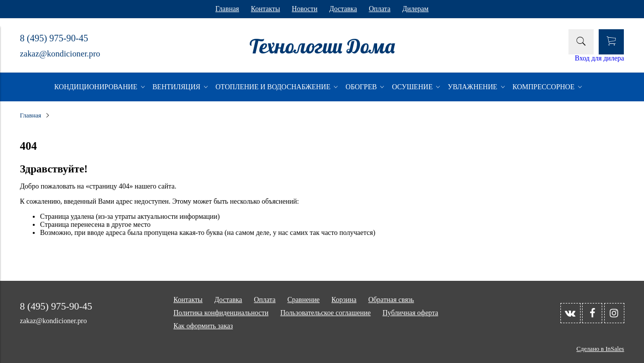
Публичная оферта (410, 313)
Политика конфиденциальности (221, 313)
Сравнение (304, 300)
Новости (305, 9)
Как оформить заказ (203, 326)
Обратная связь (391, 300)
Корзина (344, 300)
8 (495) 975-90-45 (54, 38)
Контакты (265, 9)
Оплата (379, 9)
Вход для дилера (600, 58)
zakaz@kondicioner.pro (60, 54)
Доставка (343, 9)
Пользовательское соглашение (326, 313)
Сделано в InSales (600, 349)
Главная (227, 9)
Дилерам (415, 9)
